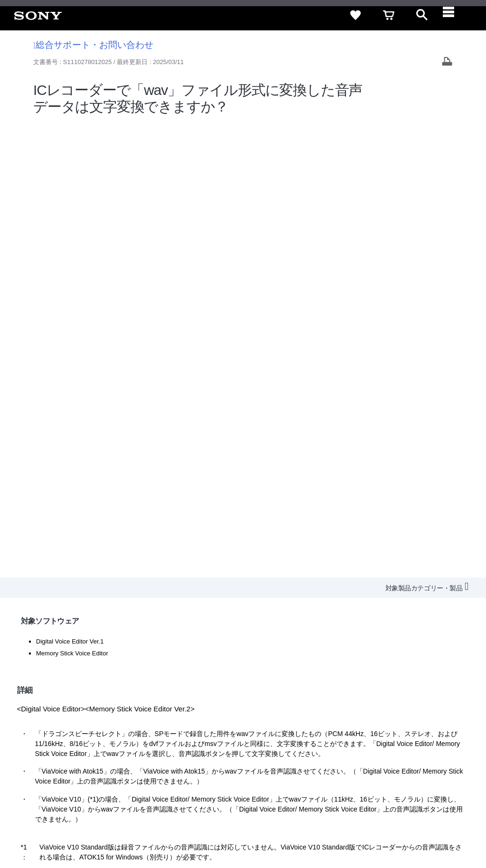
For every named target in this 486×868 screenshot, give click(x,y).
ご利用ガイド (382, 737)
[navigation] (455, 15)
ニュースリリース (306, 754)
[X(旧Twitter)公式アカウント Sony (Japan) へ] (374, 778)
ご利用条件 (77, 830)
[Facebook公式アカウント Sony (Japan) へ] (415, 778)
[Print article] (447, 62)
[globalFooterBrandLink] (389, 835)
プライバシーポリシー (130, 830)
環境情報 (352, 754)
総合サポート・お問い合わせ (93, 45)
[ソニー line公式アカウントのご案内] (353, 778)
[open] (422, 15)
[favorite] (355, 15)
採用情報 (206, 754)
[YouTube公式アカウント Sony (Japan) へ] (394, 778)
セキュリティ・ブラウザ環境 (226, 737)
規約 (418, 737)
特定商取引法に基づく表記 (315, 737)
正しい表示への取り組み (200, 830)
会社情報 (172, 754)
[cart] (389, 15)
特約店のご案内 (250, 754)
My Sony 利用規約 (399, 754)
